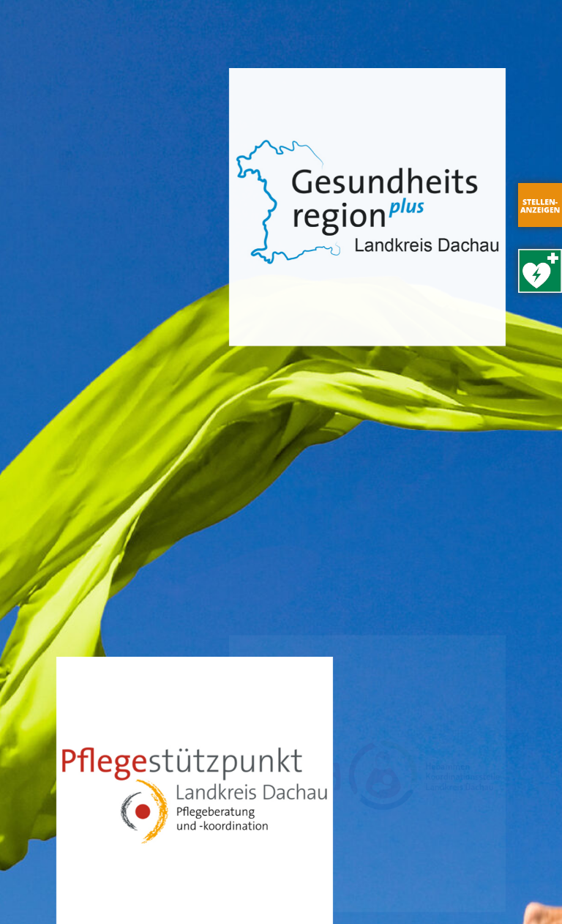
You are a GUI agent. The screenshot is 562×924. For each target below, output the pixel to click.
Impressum (139, 892)
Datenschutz (218, 892)
